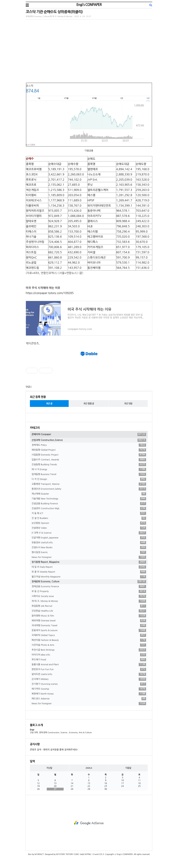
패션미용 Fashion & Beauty (89, 640)
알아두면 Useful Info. (89, 674)
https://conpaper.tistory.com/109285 (50, 293)
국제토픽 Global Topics (89, 635)
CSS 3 (101, 854)
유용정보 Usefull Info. (89, 543)
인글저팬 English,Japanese (89, 538)
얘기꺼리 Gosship (89, 689)
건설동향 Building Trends (89, 465)
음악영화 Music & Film (89, 616)
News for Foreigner (89, 557)
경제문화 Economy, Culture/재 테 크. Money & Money (49, 16)
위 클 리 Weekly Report (89, 572)
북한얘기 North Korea (89, 694)
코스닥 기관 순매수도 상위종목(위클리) (54, 12)
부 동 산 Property (89, 591)
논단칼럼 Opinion (89, 523)
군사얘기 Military (89, 679)
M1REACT (39, 854)
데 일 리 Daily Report (89, 567)
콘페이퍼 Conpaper (89, 434)
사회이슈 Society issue (89, 596)
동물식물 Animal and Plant (89, 665)
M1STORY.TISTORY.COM (67, 854)
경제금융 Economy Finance (89, 587)
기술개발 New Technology (89, 499)
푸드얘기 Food (89, 660)
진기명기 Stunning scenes (89, 684)
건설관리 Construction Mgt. (89, 508)
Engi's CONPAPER (89, 5)
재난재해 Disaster (89, 494)
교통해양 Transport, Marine (89, 484)
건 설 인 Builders (89, 518)
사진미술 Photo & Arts (89, 645)
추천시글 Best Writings (89, 650)
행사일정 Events (89, 552)
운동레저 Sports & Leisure (89, 630)
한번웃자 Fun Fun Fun (89, 669)
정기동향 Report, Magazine (89, 562)
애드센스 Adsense (89, 699)
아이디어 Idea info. (89, 655)
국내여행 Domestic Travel (89, 626)
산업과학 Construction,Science (89, 440)
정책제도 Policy (89, 445)
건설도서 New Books (89, 547)
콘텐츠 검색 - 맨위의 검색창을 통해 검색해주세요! (54, 750)
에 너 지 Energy (89, 469)
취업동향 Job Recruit (89, 606)
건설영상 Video (89, 528)
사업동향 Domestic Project (89, 455)
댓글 (28, 387)
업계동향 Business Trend (89, 474)
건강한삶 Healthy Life (89, 611)
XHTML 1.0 (90, 854)
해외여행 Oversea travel (89, 621)
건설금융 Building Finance (89, 504)
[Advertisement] (89, 823)
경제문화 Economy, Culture (89, 582)
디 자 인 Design (89, 479)
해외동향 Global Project (89, 450)
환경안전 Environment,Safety (89, 489)
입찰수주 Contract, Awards (89, 460)
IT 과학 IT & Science (89, 533)
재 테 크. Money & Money (89, 601)
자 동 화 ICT (89, 513)
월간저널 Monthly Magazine (89, 577)
